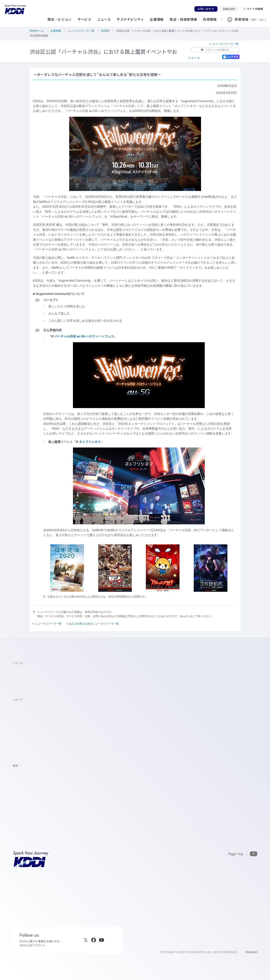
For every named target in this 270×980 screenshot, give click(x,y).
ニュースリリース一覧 (81, 31)
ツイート (194, 58)
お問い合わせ (206, 9)
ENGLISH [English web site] (251, 952)
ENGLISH (231, 9)
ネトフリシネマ (88, 442)
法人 (262, 20)
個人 (255, 20)
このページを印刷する (215, 50)
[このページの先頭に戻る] (243, 854)
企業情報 (56, 31)
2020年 (105, 31)
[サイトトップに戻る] (15, 9)
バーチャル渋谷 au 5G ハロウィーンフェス (83, 336)
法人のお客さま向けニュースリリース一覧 (94, 624)
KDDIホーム (37, 31)
